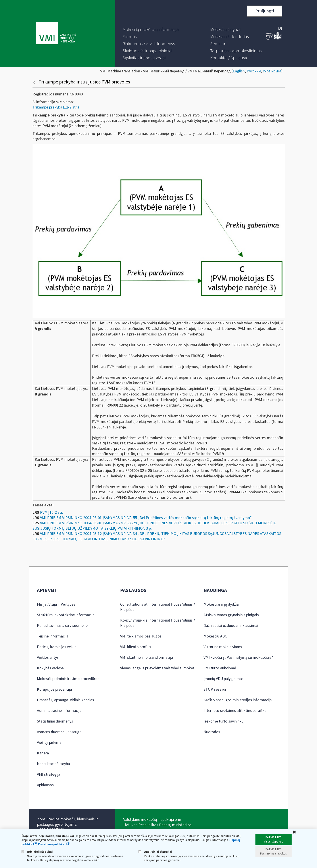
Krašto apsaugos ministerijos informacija (238, 700)
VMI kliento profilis (136, 647)
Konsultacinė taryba (53, 764)
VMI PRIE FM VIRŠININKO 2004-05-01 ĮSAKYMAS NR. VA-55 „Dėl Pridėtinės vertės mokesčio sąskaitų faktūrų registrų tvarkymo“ (146, 518)
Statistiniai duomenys (55, 721)
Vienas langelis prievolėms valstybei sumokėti (158, 668)
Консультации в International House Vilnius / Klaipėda (158, 623)
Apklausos (45, 785)
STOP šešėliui (215, 689)
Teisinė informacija (53, 636)
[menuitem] (151, 30)
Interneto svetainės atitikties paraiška (235, 711)
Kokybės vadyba (50, 668)
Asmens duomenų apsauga (59, 732)
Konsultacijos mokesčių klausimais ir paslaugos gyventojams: (67, 822)
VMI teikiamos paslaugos (141, 636)
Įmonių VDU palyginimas (224, 679)
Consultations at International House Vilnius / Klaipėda (158, 607)
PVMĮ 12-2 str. (52, 512)
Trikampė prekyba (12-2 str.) (56, 107)
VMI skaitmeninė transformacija (147, 658)
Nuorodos (212, 732)
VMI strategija (49, 774)
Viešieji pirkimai (50, 743)
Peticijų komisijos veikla (57, 647)
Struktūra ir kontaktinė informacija (66, 615)
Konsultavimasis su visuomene (62, 626)
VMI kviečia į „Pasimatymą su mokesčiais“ (238, 658)
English (239, 71)
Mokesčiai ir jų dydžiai (222, 604)
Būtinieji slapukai (37, 852)
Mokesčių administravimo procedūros (68, 679)
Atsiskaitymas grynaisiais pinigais (231, 615)
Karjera (43, 753)
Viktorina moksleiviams (223, 647)
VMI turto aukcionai (220, 668)
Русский (254, 71)
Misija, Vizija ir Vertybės (56, 604)
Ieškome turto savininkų (224, 721)
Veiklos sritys (48, 658)
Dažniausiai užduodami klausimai (231, 626)
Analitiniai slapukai (155, 852)
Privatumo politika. (52, 844)
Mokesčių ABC (215, 636)
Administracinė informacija (59, 711)
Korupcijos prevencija (54, 689)
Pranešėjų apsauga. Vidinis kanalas (65, 700)
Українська (272, 71)
